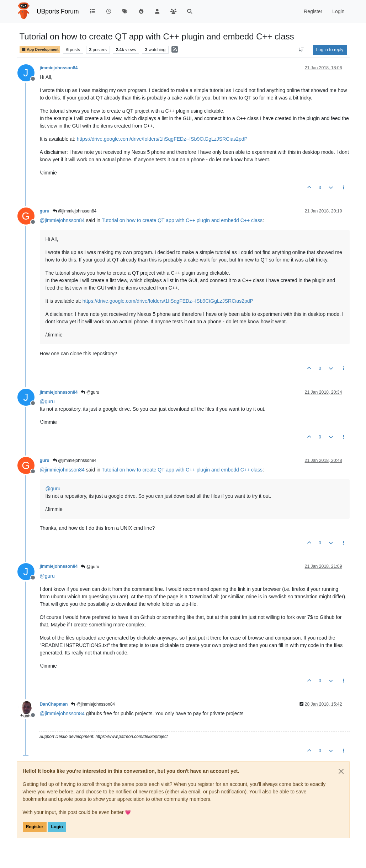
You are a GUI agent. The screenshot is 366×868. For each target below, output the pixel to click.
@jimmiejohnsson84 (75, 211)
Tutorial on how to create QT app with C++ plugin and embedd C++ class (182, 220)
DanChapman (54, 704)
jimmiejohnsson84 (59, 68)
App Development (40, 50)
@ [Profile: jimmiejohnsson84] (62, 220)
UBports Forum (58, 11)
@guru (90, 392)
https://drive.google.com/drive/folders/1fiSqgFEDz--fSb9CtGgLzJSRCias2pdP (162, 139)
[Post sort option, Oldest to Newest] (301, 50)
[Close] (341, 771)
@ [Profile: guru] (47, 401)
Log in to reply (330, 50)
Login (57, 827)
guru (45, 211)
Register (35, 827)
